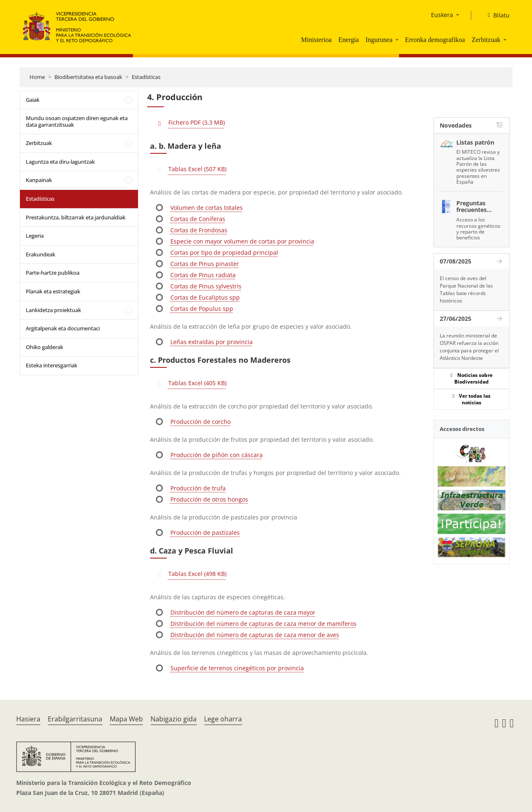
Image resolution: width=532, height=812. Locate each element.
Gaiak (33, 100)
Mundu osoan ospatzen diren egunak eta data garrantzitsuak (77, 121)
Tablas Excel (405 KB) (197, 383)
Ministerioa (316, 40)
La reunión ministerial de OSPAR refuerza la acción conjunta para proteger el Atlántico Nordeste (469, 347)
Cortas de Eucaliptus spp (205, 297)
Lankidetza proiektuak (53, 310)
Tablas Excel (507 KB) (197, 169)
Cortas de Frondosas (199, 230)
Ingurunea (379, 40)
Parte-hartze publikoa (53, 273)
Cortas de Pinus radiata (203, 275)
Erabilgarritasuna (75, 719)
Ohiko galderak (44, 347)
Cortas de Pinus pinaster (205, 264)
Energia (349, 40)
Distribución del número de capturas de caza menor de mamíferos (264, 624)
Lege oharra (223, 719)
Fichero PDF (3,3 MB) (197, 122)
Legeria (35, 236)
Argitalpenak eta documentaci (63, 328)
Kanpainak (39, 180)
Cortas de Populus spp (202, 309)
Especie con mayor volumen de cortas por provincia (242, 241)
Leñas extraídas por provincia (212, 342)
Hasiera (28, 719)
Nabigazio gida (174, 719)
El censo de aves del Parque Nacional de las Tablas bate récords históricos (466, 289)
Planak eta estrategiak (53, 291)
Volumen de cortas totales (207, 208)
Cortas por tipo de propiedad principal (224, 252)
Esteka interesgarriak (52, 365)
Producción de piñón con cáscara (217, 455)
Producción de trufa (198, 488)
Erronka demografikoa (435, 40)
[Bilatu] (495, 15)
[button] (398, 39)
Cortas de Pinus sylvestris (206, 286)
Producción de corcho (201, 422)
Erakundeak (41, 254)
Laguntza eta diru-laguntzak (60, 162)
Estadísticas (146, 77)
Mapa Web (126, 719)
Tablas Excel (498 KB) (197, 574)
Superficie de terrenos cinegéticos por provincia (237, 668)
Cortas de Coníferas (198, 219)
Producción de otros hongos (209, 499)
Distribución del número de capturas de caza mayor (243, 612)
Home (37, 77)
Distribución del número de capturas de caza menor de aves (255, 635)
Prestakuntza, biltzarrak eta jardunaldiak (76, 217)
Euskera (442, 15)
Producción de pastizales (205, 533)
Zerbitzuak (486, 40)
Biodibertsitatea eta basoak (88, 77)
